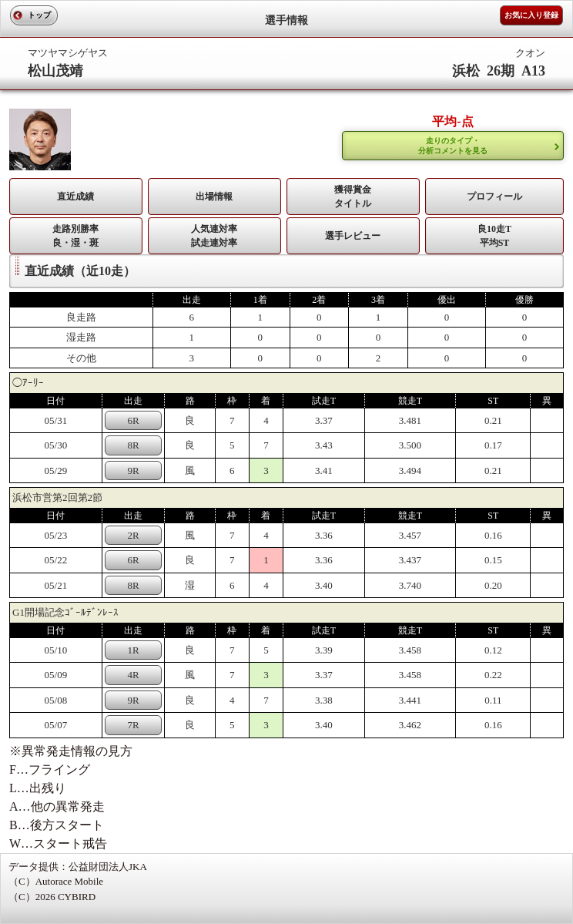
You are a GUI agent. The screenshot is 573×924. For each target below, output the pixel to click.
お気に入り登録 (531, 15)
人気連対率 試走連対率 (214, 236)
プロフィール (494, 197)
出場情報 (214, 197)
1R (133, 650)
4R (133, 675)
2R (133, 535)
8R (133, 445)
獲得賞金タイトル (353, 197)
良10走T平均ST (494, 236)
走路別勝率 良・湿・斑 (75, 236)
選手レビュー (353, 236)
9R (133, 470)
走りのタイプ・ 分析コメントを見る (453, 146)
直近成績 (75, 197)
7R (133, 725)
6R (133, 420)
